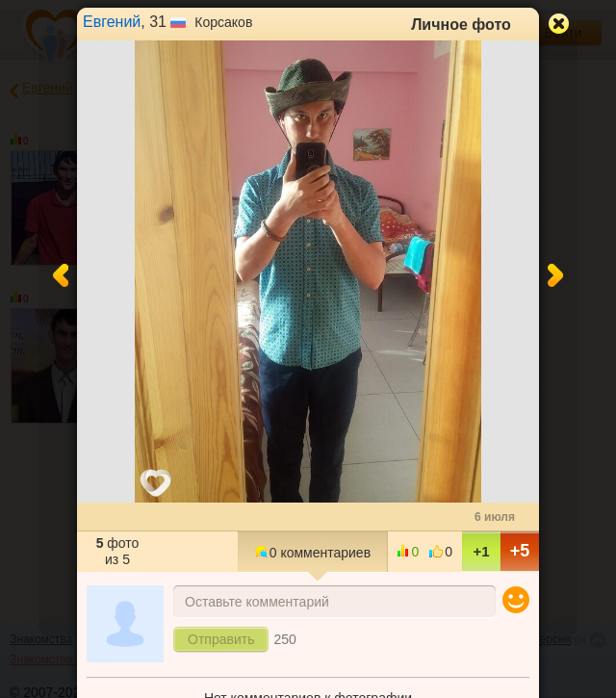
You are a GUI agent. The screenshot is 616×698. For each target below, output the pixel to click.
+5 (520, 551)
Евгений (112, 22)
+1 (481, 551)
